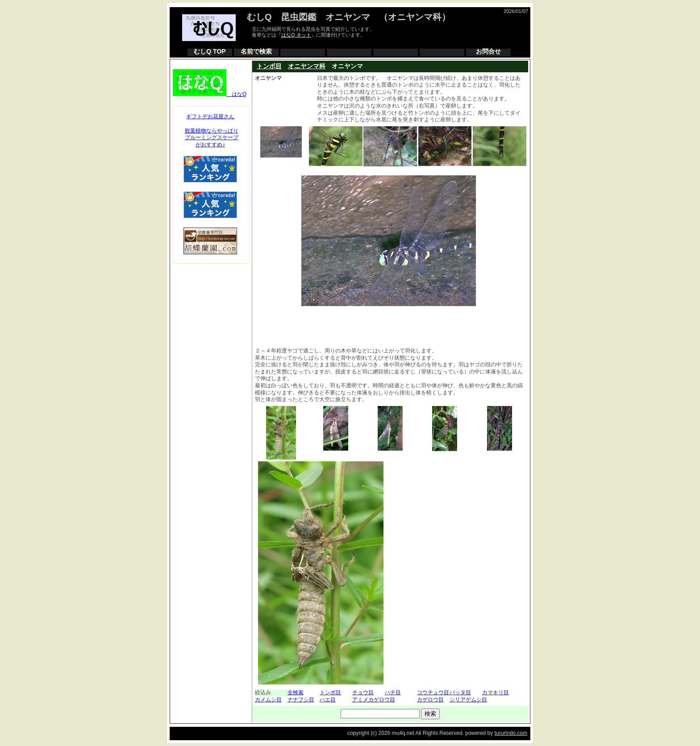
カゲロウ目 (430, 700)
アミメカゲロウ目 (374, 700)
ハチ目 (393, 692)
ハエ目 (328, 700)
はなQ (210, 94)
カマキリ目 (496, 692)
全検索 (296, 692)
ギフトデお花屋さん (210, 116)
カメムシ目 (268, 700)
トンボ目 (269, 66)
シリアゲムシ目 (468, 700)
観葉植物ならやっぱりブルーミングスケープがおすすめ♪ (212, 138)
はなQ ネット (296, 35)
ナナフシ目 (301, 700)
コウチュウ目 (433, 692)
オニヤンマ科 (307, 66)
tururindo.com (511, 733)
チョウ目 (363, 692)
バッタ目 (460, 692)
